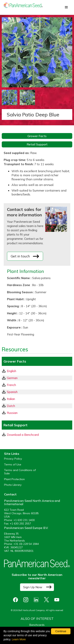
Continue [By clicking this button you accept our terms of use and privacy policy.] (61, 631)
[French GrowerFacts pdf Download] (37, 385)
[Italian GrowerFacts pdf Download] (37, 399)
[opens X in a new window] (47, 600)
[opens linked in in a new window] (37, 600)
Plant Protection (14, 479)
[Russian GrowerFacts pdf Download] (37, 413)
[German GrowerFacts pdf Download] (37, 378)
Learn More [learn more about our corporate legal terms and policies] (19, 639)
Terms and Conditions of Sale (20, 472)
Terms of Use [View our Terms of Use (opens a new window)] (13, 465)
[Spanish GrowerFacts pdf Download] (37, 392)
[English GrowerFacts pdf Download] (37, 371)
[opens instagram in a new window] (27, 600)
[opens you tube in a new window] (58, 600)
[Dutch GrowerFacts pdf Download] (37, 406)
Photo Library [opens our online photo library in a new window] (13, 485)
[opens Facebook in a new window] (16, 600)
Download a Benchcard (20, 435)
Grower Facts (37, 136)
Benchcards (37, 625)
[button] (66, 7)
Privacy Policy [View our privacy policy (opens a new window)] (13, 459)
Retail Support (37, 144)
